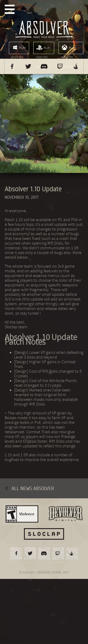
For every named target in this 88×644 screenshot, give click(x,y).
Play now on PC (19, 49)
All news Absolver (29, 488)
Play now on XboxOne (68, 49)
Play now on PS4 (43, 49)
